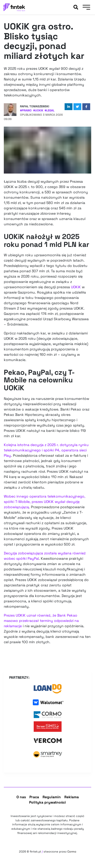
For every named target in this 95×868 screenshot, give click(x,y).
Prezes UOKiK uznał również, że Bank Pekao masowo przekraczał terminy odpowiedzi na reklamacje (41, 621)
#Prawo (26, 110)
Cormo (72, 852)
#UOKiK (38, 110)
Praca (34, 797)
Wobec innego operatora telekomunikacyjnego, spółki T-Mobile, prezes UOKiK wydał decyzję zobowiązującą (45, 502)
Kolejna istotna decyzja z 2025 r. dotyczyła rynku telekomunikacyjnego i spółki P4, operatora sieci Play (46, 450)
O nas (21, 797)
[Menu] (86, 8)
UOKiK (76, 287)
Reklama (72, 797)
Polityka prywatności (48, 802)
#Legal (50, 110)
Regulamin (52, 797)
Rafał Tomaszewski (35, 106)
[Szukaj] (76, 7)
